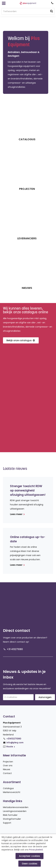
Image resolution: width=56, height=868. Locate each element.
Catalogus (8, 788)
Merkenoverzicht (12, 792)
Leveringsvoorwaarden (15, 811)
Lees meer (17, 514)
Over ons (8, 766)
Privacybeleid (36, 850)
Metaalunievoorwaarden (16, 807)
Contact (7, 773)
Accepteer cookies (29, 856)
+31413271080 (14, 739)
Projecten (8, 762)
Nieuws (7, 769)
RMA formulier (10, 815)
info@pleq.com (15, 743)
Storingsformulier (12, 819)
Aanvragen (45, 697)
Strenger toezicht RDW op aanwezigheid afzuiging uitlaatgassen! (28, 490)
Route (11, 747)
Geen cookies (30, 864)
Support (7, 823)
